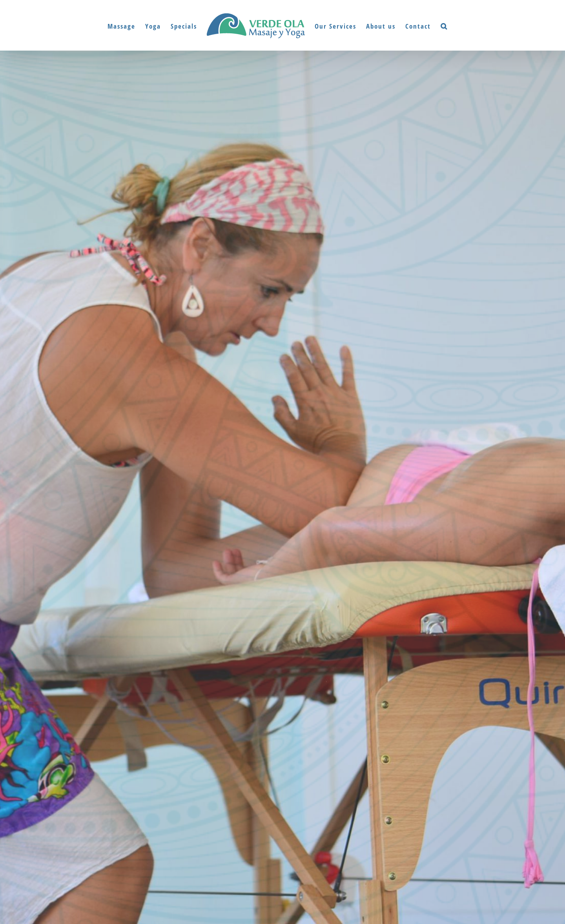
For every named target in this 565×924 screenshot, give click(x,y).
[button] (444, 25)
